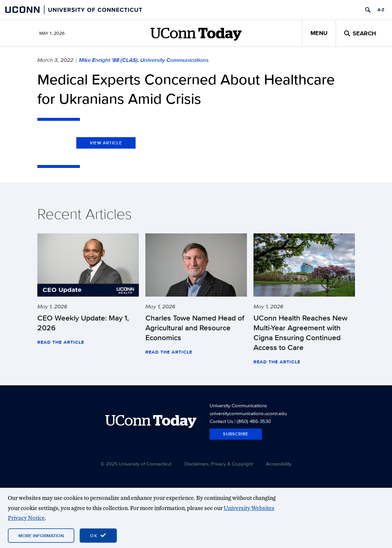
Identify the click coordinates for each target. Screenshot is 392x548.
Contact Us (221, 421)
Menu (319, 33)
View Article (106, 143)
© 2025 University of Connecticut (136, 464)
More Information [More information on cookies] (41, 536)
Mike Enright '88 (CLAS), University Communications (144, 60)
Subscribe (236, 434)
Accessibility (279, 464)
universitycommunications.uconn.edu (248, 413)
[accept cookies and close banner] (98, 536)
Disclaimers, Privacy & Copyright (219, 464)
